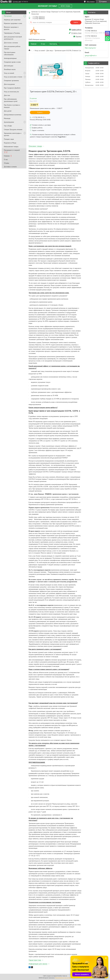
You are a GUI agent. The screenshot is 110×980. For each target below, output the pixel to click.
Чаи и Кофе (8, 126)
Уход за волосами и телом (13, 77)
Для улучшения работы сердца (12, 47)
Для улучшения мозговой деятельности (13, 38)
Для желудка (9, 66)
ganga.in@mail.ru (91, 55)
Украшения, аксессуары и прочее (13, 134)
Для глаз (7, 95)
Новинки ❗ (8, 156)
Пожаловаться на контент (63, 978)
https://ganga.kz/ (90, 48)
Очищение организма (11, 81)
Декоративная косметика (13, 115)
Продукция (8, 16)
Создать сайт (17, 2)
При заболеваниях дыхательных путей (11, 100)
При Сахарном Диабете (12, 88)
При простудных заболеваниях (10, 53)
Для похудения (9, 84)
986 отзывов (91, 2)
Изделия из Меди (10, 143)
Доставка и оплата (10, 167)
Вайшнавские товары (11, 147)
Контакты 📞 (55, 44)
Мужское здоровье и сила (13, 23)
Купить (40, 112)
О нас (6, 159)
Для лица (50, 51)
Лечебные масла (10, 69)
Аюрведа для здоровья (12, 20)
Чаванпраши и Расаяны (12, 33)
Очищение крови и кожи (12, 62)
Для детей (8, 111)
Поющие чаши (9, 139)
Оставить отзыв (76, 33)
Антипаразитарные (10, 58)
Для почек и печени (11, 43)
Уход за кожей (9, 73)
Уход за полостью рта (11, 92)
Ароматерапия (9, 122)
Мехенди (7, 118)
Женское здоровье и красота (11, 28)
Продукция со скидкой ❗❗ (12, 151)
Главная (34, 44)
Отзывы (7, 163)
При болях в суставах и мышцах (12, 106)
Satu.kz (65, 976)
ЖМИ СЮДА (65, 6)
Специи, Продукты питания (13, 129)
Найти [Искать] (76, 22)
